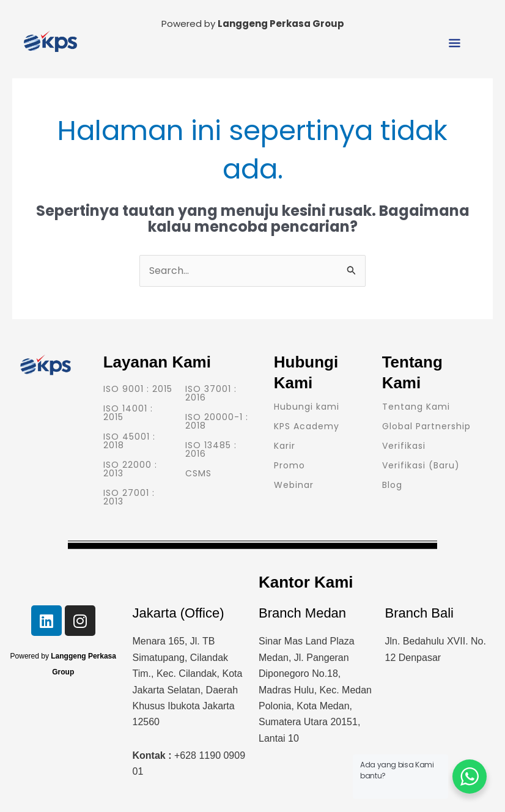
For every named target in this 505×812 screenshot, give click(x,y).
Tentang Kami (416, 407)
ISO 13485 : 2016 (211, 449)
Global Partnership (426, 426)
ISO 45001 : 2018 (129, 441)
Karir (285, 446)
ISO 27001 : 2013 (129, 497)
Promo (289, 465)
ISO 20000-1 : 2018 (217, 421)
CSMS (198, 473)
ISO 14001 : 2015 (128, 413)
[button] (454, 44)
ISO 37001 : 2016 (211, 393)
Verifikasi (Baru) (421, 465)
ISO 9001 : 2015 (138, 389)
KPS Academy (307, 426)
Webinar (294, 485)
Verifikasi (404, 446)
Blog (392, 485)
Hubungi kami (307, 407)
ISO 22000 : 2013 (130, 469)
